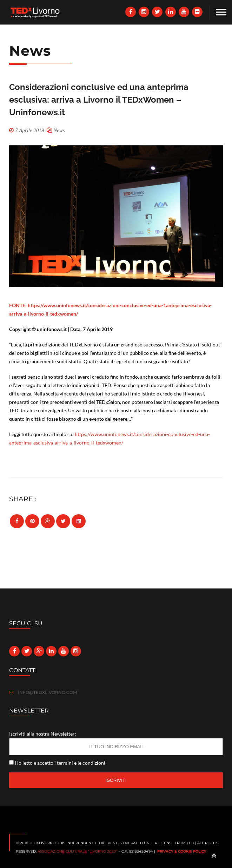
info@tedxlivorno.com (43, 692)
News (59, 130)
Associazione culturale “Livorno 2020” (78, 851)
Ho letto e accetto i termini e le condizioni (60, 763)
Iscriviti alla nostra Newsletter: (43, 734)
